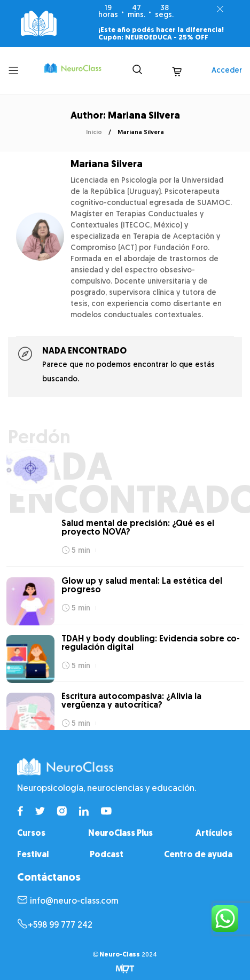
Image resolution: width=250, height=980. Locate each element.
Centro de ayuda (198, 855)
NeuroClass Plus (120, 834)
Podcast (107, 855)
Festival (33, 855)
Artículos (214, 834)
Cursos (31, 834)
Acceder (227, 71)
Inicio (94, 133)
